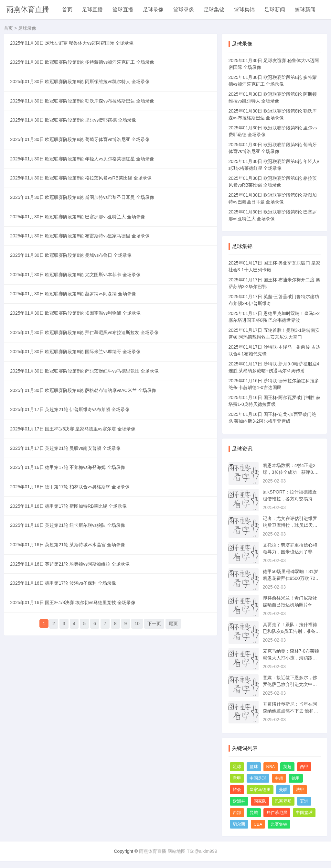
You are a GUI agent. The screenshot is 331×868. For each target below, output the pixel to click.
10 (137, 740)
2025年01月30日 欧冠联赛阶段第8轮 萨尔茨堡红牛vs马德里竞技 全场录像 (86, 441)
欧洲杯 (239, 801)
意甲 (237, 778)
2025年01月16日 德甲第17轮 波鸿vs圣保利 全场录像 (65, 697)
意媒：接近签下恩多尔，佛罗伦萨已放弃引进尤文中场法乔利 (290, 684)
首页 (67, 10)
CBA (258, 824)
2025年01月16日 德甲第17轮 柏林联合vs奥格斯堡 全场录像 (72, 580)
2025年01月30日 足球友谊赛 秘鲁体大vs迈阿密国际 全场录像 (74, 45)
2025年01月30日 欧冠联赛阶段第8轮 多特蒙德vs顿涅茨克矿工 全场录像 (84, 68)
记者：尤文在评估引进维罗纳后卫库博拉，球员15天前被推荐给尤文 (290, 525)
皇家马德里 (260, 790)
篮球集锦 (244, 10)
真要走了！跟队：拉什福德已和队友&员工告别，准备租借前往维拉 (291, 631)
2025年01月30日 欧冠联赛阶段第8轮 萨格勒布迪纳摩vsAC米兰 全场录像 (85, 464)
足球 (237, 767)
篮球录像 (184, 10)
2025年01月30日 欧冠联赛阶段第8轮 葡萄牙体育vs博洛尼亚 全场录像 (82, 161)
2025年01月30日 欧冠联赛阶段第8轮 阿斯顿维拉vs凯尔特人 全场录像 (82, 92)
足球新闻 (275, 10)
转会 (237, 790)
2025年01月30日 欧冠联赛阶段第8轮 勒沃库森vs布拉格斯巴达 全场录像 (84, 115)
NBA (271, 767)
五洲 (304, 801)
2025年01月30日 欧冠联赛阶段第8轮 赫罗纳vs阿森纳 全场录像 (75, 348)
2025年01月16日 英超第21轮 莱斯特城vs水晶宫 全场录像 (69, 650)
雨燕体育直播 (28, 10)
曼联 (283, 790)
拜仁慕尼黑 (277, 813)
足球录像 (153, 10)
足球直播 (92, 10)
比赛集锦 (279, 824)
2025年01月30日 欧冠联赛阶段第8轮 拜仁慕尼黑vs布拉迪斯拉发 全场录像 (86, 394)
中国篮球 (304, 813)
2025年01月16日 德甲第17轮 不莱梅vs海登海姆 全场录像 (69, 557)
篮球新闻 (305, 10)
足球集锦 (214, 10)
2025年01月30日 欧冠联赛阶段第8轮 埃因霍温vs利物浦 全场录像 (77, 371)
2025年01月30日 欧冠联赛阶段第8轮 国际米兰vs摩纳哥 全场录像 (77, 418)
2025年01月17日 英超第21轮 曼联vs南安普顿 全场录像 (67, 534)
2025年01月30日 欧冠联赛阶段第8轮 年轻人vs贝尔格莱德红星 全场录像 (84, 185)
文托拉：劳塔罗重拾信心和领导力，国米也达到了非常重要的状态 (290, 552)
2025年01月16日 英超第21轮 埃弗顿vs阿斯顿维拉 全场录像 (72, 674)
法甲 (300, 790)
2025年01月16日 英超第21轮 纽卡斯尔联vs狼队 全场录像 (69, 627)
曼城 (254, 813)
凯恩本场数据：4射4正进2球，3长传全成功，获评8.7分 (290, 472)
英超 (287, 767)
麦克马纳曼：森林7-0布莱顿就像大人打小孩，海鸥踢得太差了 (291, 658)
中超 (279, 778)
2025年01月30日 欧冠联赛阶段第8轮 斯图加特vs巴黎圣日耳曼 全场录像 (84, 231)
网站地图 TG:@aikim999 (192, 851)
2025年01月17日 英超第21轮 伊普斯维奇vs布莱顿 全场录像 (72, 487)
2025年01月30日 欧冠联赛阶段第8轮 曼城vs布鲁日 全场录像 (73, 301)
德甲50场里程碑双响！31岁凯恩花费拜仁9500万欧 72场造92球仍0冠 (291, 578)
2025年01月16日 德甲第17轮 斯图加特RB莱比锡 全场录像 (70, 604)
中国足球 (258, 778)
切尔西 (239, 824)
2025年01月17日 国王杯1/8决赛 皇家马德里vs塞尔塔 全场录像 (75, 511)
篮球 (254, 767)
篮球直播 (123, 10)
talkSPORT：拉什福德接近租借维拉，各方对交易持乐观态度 (290, 499)
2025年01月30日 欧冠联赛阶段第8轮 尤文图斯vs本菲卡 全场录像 (77, 324)
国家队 (260, 801)
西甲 (304, 767)
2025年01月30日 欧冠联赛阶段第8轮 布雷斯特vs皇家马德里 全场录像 (82, 278)
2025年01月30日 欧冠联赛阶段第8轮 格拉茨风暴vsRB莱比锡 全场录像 (83, 208)
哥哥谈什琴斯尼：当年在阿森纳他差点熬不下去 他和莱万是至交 (291, 711)
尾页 (173, 740)
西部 (237, 813)
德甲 (296, 778)
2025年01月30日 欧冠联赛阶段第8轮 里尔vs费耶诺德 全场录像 (75, 138)
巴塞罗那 (283, 801)
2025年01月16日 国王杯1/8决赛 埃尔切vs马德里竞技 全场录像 (75, 720)
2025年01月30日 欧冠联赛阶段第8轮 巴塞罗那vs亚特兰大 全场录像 (80, 255)
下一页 (154, 740)
